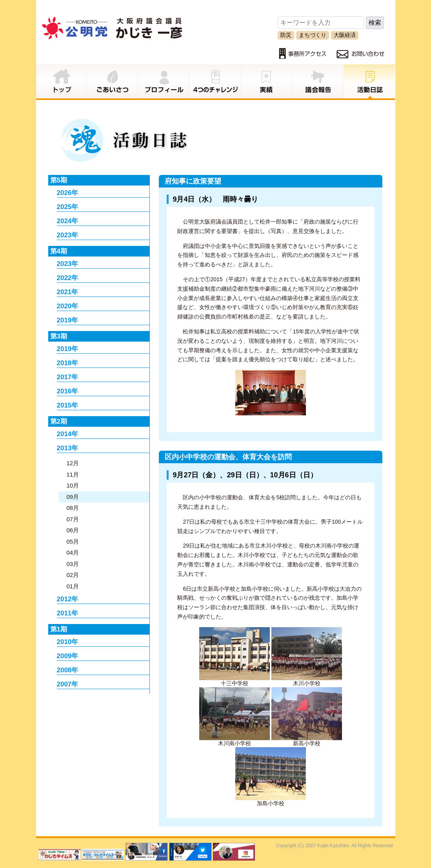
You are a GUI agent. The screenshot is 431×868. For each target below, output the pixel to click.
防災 (286, 35)
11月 (73, 474)
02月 (73, 575)
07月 (73, 519)
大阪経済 (345, 35)
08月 (73, 508)
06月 (73, 530)
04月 (73, 552)
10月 (73, 485)
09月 (73, 497)
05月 (73, 541)
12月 (73, 463)
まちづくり (313, 35)
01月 (73, 586)
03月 (73, 564)
